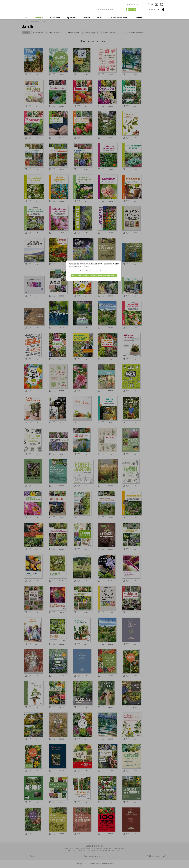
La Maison (86, 18)
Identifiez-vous (132, 4)
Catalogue (38, 18)
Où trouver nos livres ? (119, 18)
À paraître (71, 18)
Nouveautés (55, 18)
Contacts (138, 18)
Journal (100, 18)
